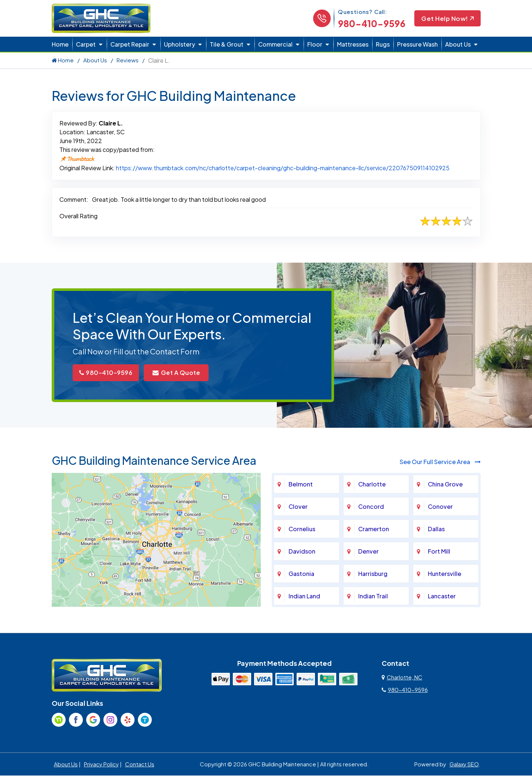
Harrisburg (373, 575)
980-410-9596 (370, 23)
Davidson (302, 552)
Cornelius (302, 530)
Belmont (301, 485)
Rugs (383, 44)
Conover (440, 508)
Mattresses (353, 44)
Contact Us (140, 765)
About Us (458, 44)
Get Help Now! (446, 19)
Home (60, 44)
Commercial (275, 44)
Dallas (436, 530)
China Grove (445, 485)
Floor (315, 44)
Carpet (86, 44)
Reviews (128, 60)
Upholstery (179, 44)
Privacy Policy (101, 765)
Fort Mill (439, 552)
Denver (368, 552)
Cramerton (374, 530)
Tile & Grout (227, 44)
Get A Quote (187, 373)
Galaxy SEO (464, 765)
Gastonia (301, 575)
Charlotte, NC (402, 678)
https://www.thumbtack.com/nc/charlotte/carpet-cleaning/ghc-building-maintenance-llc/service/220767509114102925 (283, 168)
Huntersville (445, 575)
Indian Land (304, 597)
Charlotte (372, 485)
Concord (371, 508)
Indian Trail (373, 597)
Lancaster (442, 597)
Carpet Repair (130, 44)
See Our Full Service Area (440, 463)
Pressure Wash (417, 44)
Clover (298, 508)
